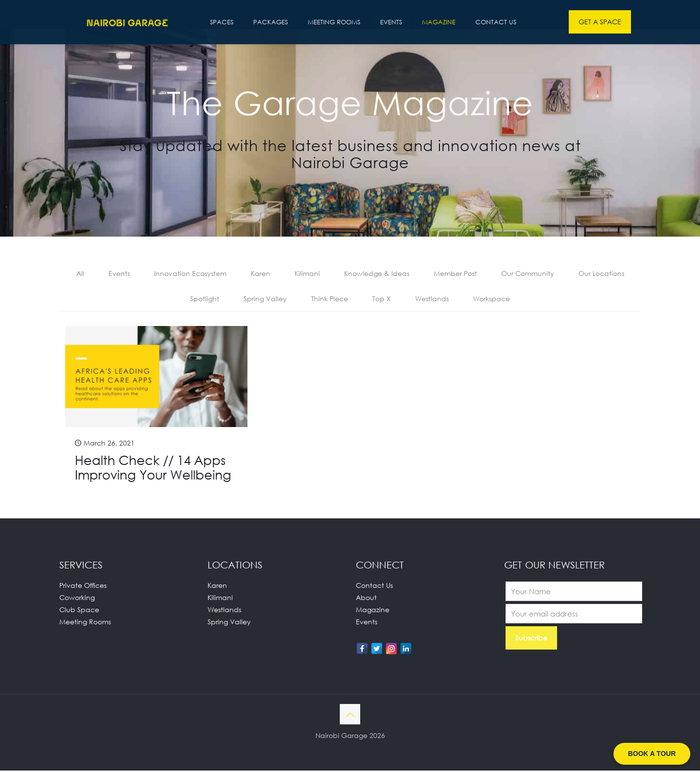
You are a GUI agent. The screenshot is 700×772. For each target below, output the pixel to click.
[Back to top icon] (350, 716)
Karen (261, 274)
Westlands (432, 300)
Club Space (79, 611)
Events (119, 274)
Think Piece (330, 300)
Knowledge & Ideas (377, 274)
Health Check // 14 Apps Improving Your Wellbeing (153, 469)
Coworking (77, 599)
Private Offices (83, 587)
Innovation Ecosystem (190, 274)
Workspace (491, 300)
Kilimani (307, 274)
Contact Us (374, 587)
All (80, 274)
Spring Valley (265, 300)
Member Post (455, 274)
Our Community (528, 274)
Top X (382, 300)
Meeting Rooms (85, 623)
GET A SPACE (600, 22)
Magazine (373, 611)
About (366, 599)
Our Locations (601, 274)
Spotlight (205, 300)
